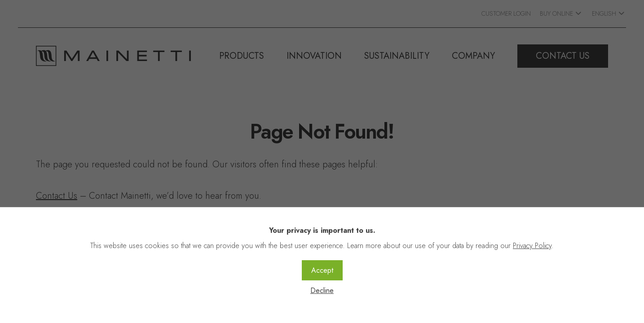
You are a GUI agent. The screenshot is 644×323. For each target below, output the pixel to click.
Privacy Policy (532, 246)
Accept (322, 270)
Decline (322, 290)
